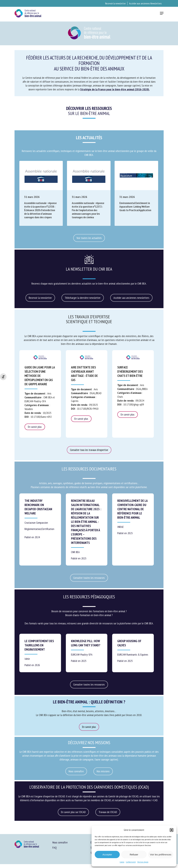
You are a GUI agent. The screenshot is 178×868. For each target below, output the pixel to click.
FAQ (55, 848)
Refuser (134, 855)
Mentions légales (143, 862)
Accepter (107, 855)
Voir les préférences (161, 855)
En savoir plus (35, 427)
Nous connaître (60, 842)
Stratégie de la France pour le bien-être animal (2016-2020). (115, 89)
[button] (172, 830)
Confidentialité (131, 862)
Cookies (122, 862)
